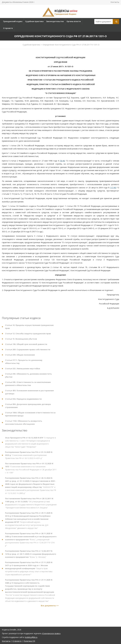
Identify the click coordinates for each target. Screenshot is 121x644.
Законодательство (55, 21)
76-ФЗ (62, 161)
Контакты (115, 2)
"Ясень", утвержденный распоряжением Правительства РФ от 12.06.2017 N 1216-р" (31, 541)
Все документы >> (50, 607)
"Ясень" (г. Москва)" (31, 555)
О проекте (8, 28)
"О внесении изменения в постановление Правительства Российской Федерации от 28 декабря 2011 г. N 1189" (31, 469)
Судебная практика (34, 21)
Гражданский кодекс (13, 21)
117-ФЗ (113, 188)
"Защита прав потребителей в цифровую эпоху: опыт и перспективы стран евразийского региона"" (29, 570)
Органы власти (74, 21)
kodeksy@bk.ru (31, 637)
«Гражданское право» (51, 633)
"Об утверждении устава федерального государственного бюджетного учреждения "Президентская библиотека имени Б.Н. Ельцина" (31, 504)
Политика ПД (29, 641)
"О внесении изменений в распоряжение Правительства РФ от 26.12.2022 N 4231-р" (29, 456)
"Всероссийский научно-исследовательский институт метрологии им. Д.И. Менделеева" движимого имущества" (29, 522)
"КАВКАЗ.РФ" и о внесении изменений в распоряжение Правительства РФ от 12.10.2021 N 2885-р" (31, 487)
